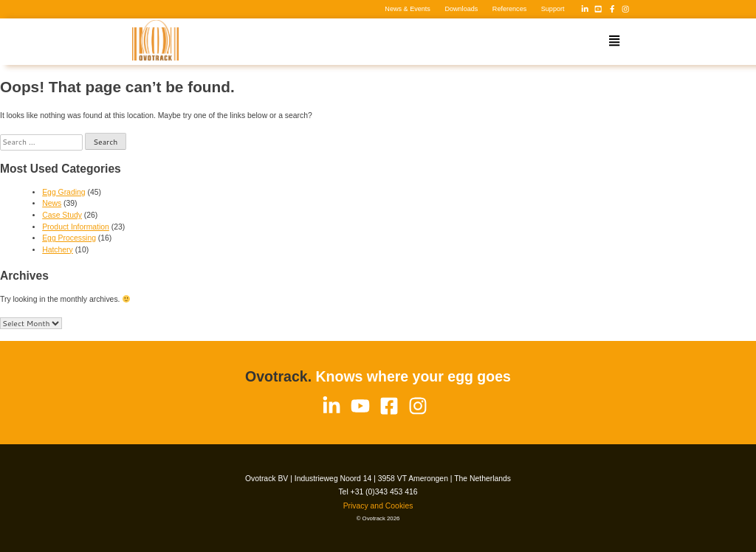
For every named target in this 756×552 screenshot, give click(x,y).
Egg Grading (63, 192)
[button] (614, 42)
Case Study (62, 215)
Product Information (76, 227)
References (509, 9)
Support (553, 9)
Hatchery (58, 250)
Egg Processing (69, 238)
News (52, 203)
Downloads (461, 9)
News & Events (408, 9)
